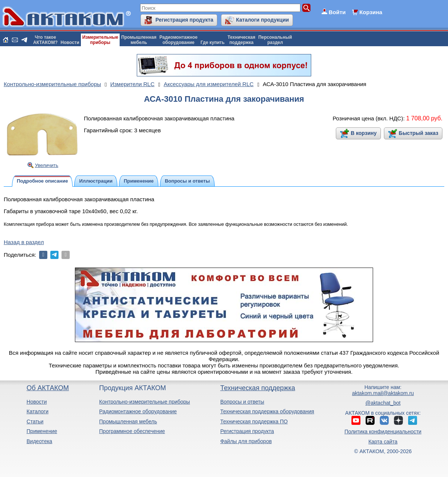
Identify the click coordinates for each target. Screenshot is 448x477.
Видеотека (39, 441)
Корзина (371, 12)
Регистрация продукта (184, 20)
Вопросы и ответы (242, 402)
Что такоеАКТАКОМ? (45, 40)
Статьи (35, 421)
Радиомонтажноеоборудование (179, 40)
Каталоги (37, 411)
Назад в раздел (24, 242)
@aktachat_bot (383, 403)
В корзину (364, 133)
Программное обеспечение (132, 431)
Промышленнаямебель (139, 40)
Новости (70, 42)
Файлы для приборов (246, 441)
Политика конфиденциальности (383, 432)
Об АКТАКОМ (48, 388)
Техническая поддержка (258, 388)
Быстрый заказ (419, 133)
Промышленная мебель (128, 421)
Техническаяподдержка (242, 40)
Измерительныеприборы (100, 40)
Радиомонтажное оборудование (138, 411)
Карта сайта (383, 442)
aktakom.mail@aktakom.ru (383, 393)
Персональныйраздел (275, 40)
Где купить (213, 42)
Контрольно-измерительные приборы (145, 402)
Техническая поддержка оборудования (267, 411)
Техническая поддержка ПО (254, 421)
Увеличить (47, 165)
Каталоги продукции (262, 20)
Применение (42, 431)
